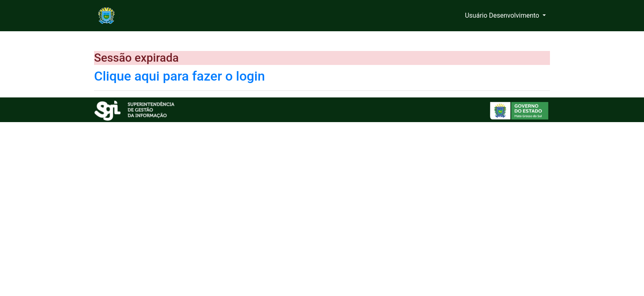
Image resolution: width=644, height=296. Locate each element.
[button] (505, 15)
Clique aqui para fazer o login (179, 76)
